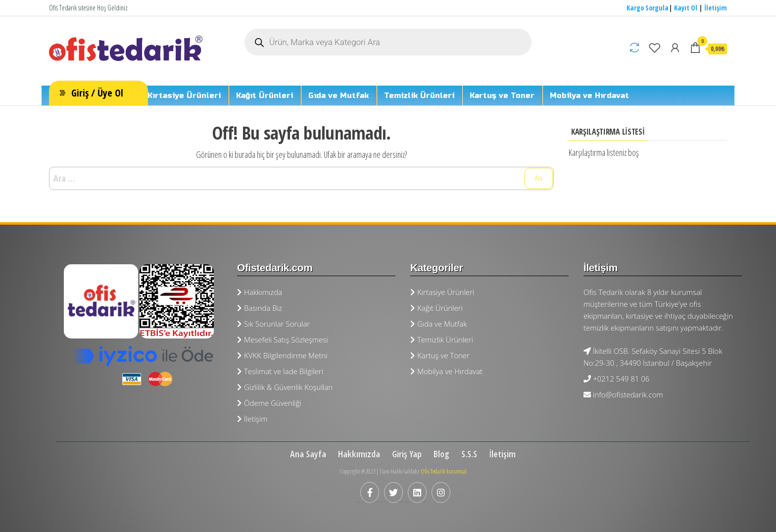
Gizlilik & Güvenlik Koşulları (285, 387)
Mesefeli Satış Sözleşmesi (283, 339)
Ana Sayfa (308, 454)
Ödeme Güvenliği (269, 403)
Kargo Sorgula (648, 8)
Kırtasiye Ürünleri (184, 96)
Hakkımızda (260, 292)
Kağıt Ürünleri (265, 96)
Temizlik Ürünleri (419, 96)
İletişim (716, 8)
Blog (441, 454)
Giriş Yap (407, 454)
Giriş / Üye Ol (97, 93)
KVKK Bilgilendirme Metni (282, 355)
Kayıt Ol (686, 8)
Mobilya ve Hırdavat (589, 96)
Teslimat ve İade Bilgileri (280, 371)
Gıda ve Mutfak (339, 96)
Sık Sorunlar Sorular (273, 324)
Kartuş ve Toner (502, 96)
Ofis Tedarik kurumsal (444, 471)
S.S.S (469, 454)
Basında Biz (260, 308)
